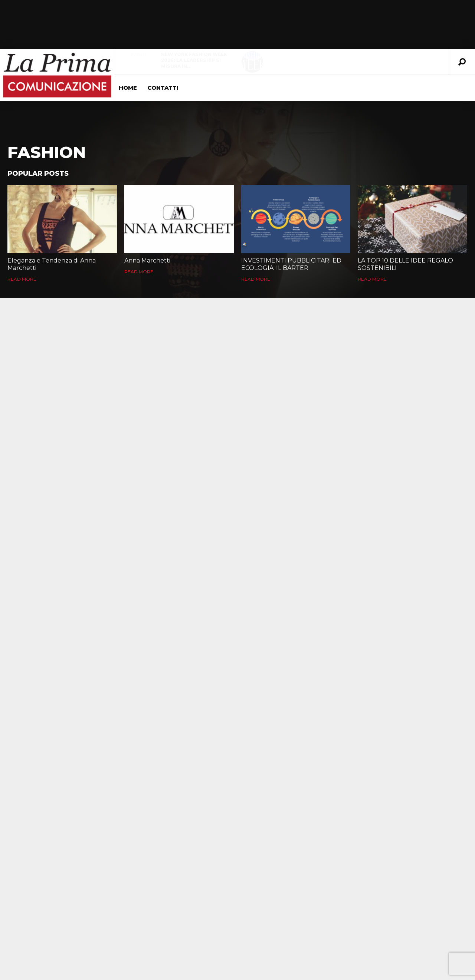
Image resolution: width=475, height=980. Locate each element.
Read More (22, 279)
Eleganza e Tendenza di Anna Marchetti (52, 264)
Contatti (163, 88)
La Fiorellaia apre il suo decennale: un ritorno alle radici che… (360, 60)
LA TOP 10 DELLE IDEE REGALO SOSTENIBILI (405, 264)
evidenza (303, 55)
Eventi (138, 55)
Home (128, 88)
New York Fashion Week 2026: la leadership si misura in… (194, 60)
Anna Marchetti (147, 260)
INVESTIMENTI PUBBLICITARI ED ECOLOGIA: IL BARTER (291, 264)
